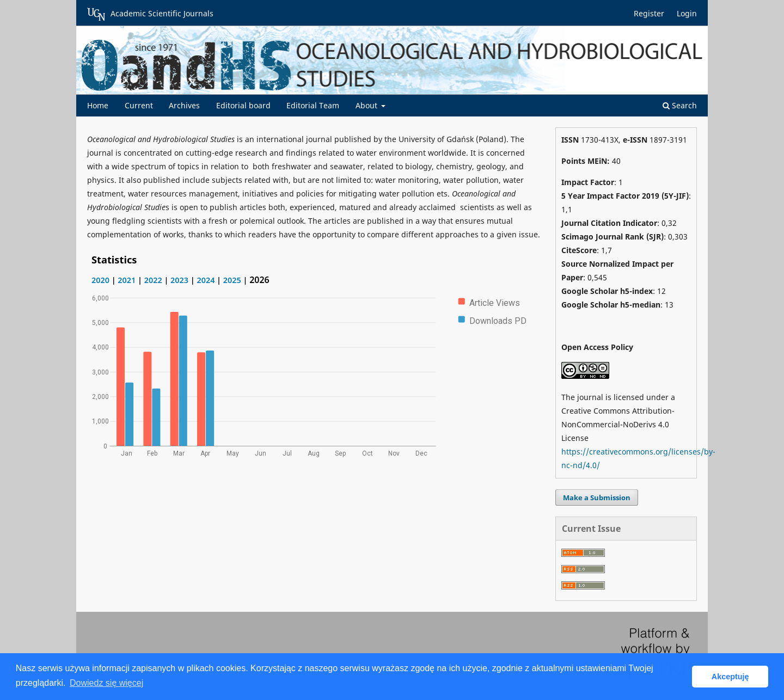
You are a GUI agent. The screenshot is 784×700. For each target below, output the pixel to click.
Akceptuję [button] (730, 677)
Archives (184, 105)
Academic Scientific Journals (150, 14)
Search (680, 105)
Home (98, 105)
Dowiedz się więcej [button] (106, 683)
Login (687, 13)
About (367, 105)
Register (649, 13)
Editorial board (243, 105)
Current (139, 105)
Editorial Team (313, 105)
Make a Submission (597, 498)
